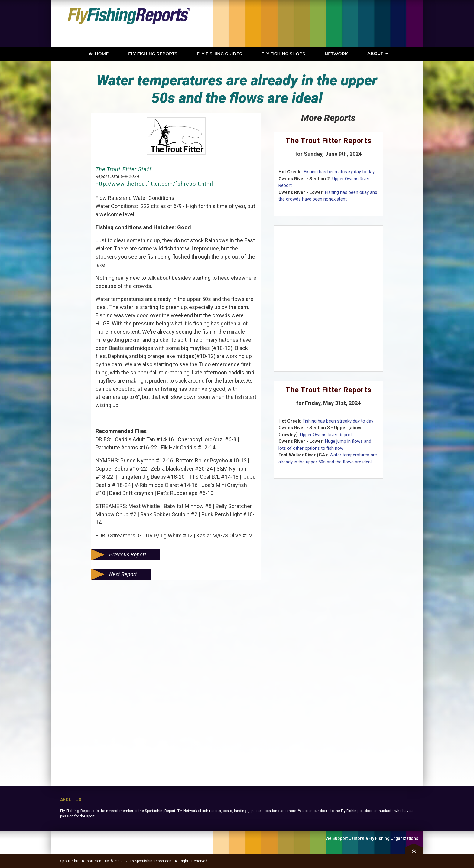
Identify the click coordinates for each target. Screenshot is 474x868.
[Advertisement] (332, 23)
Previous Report (128, 555)
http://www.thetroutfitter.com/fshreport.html (154, 184)
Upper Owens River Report (326, 435)
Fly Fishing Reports (77, 811)
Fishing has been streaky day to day (339, 172)
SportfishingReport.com (81, 861)
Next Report (123, 574)
